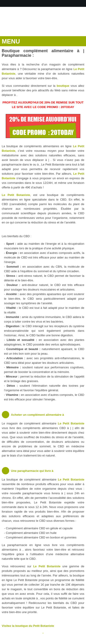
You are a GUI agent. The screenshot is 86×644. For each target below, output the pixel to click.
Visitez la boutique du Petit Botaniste (28, 626)
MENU (11, 41)
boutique (63, 86)
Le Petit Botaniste (16, 195)
